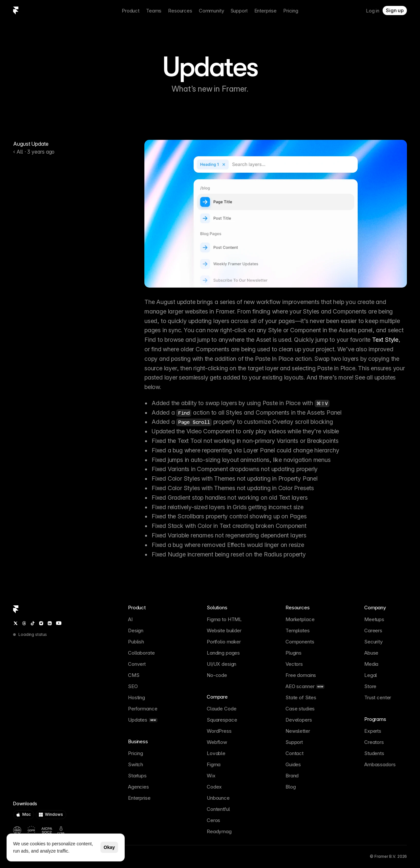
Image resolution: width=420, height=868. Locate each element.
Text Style (385, 340)
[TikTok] (33, 623)
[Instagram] (41, 623)
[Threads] (24, 623)
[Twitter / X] (16, 623)
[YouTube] (59, 623)
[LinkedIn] (50, 623)
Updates (210, 67)
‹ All (18, 152)
